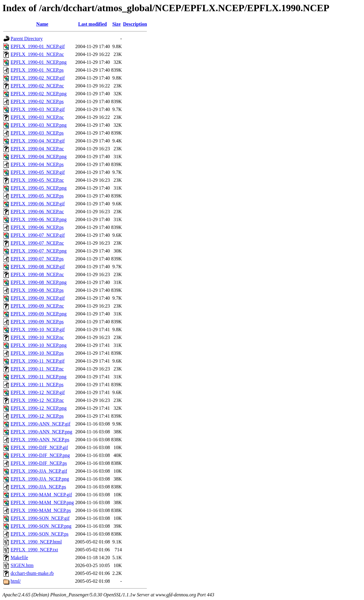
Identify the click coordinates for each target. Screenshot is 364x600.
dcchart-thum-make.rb (32, 573)
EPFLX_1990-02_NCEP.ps (37, 101)
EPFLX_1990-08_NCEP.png (39, 282)
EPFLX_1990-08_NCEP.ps (37, 290)
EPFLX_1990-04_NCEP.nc (37, 149)
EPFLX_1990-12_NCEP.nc (37, 400)
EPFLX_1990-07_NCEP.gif (38, 235)
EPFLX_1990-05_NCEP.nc (37, 180)
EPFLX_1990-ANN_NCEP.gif (41, 424)
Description (135, 24)
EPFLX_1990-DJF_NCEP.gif (39, 447)
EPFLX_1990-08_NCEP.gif (38, 267)
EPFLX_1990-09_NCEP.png (39, 314)
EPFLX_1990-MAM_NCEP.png (42, 502)
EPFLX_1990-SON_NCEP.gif (40, 518)
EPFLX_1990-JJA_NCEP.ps (38, 487)
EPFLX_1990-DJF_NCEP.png (40, 455)
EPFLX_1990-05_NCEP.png (39, 188)
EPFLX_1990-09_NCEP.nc (37, 306)
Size (116, 24)
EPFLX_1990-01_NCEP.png (39, 62)
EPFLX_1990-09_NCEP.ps (37, 322)
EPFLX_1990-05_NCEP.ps (37, 196)
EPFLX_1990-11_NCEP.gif (38, 361)
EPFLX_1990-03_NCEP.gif (38, 109)
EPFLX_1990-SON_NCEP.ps (40, 534)
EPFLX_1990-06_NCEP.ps (37, 227)
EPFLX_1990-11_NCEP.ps (37, 385)
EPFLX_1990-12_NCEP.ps (37, 416)
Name (42, 24)
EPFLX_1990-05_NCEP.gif (38, 172)
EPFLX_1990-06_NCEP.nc (37, 212)
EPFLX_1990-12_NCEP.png (39, 408)
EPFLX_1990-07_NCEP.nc (37, 243)
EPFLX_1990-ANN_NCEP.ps (40, 440)
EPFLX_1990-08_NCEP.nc (37, 274)
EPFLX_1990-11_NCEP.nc (37, 369)
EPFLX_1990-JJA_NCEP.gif (39, 471)
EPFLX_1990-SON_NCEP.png (41, 526)
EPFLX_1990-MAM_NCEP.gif (41, 495)
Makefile (19, 558)
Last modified (93, 24)
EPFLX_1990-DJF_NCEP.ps (39, 463)
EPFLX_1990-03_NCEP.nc (37, 117)
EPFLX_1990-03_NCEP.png (39, 125)
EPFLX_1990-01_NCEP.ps (37, 70)
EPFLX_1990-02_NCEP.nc (37, 86)
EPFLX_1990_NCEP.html (36, 542)
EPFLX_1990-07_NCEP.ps (37, 259)
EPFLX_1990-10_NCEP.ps (37, 353)
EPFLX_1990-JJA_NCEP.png (40, 479)
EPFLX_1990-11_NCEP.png (39, 377)
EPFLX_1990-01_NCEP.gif (38, 46)
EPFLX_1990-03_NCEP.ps (37, 133)
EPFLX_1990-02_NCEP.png (39, 94)
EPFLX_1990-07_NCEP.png (39, 251)
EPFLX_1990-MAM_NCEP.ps (41, 510)
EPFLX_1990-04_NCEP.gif (38, 141)
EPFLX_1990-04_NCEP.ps (37, 164)
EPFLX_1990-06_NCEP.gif (38, 204)
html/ (16, 581)
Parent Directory (27, 39)
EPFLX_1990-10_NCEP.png (39, 345)
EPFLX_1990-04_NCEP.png (39, 157)
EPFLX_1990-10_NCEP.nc (37, 337)
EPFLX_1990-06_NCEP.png (39, 219)
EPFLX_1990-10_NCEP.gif (38, 329)
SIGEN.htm (22, 565)
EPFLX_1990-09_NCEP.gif (38, 298)
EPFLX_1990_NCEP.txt (34, 550)
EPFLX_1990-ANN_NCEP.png (41, 432)
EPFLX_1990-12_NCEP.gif (38, 392)
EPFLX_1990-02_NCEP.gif (38, 78)
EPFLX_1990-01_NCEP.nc (37, 54)
